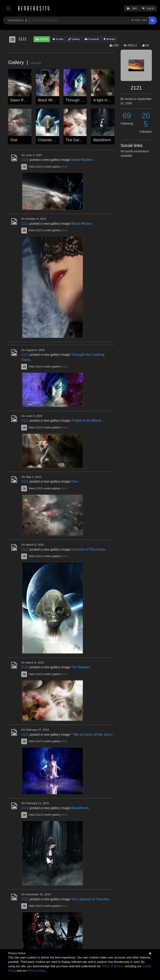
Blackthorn (102, 140)
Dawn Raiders (22, 100)
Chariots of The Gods (56, 140)
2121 (25, 160)
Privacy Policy (36, 971)
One (14, 140)
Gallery (74, 39)
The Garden (76, 140)
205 (146, 120)
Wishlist (109, 39)
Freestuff (92, 39)
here (64, 167)
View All (36, 63)
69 (127, 116)
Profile (58, 39)
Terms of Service (112, 966)
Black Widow (49, 100)
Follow (42, 39)
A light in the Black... (110, 100)
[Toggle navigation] (8, 8)
